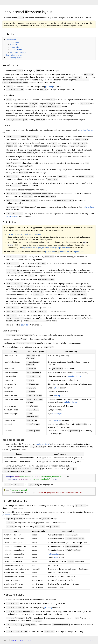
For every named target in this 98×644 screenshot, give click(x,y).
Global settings (16, 50)
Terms (28, 640)
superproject (57, 414)
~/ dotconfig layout (14, 58)
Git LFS (57, 388)
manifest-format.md (87, 130)
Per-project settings (14, 55)
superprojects (79, 252)
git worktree (50, 252)
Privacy (21, 640)
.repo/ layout (11, 39)
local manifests (88, 207)
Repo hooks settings (18, 52)
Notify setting (53, 554)
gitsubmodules (63, 252)
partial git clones (74, 376)
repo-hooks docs (42, 444)
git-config (49, 86)
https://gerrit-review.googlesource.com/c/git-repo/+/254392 (46, 248)
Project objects (16, 47)
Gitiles (15, 640)
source (93, 640)
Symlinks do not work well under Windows (24, 234)
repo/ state (14, 42)
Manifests (14, 45)
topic (56, 558)
